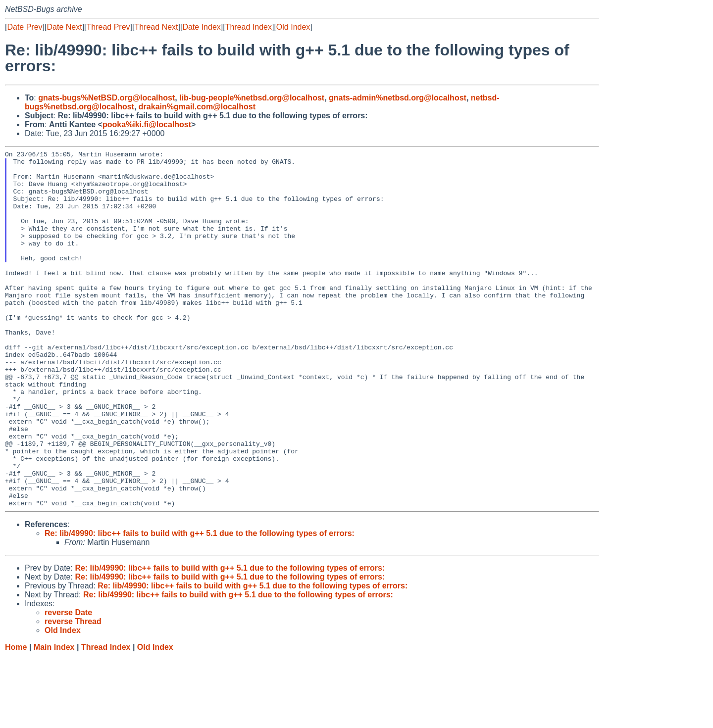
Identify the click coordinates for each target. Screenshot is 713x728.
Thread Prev (108, 27)
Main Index (54, 718)
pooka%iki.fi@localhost (147, 124)
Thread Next (156, 27)
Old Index (293, 27)
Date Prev (25, 27)
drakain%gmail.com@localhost (197, 107)
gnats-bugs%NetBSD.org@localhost (106, 98)
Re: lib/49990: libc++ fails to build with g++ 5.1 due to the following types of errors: (200, 605)
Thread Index (249, 27)
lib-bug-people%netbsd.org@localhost (252, 98)
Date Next (64, 27)
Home (16, 718)
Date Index (201, 27)
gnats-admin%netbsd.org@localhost (398, 98)
